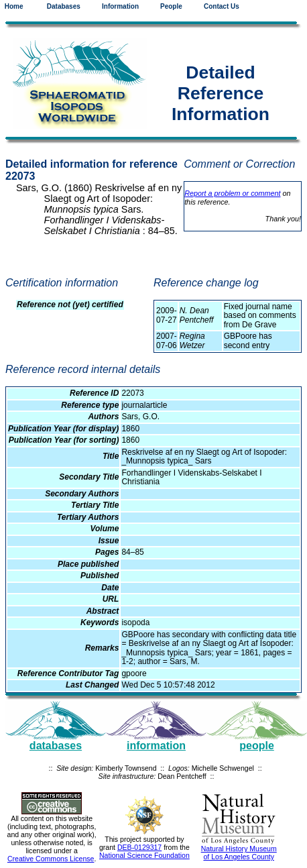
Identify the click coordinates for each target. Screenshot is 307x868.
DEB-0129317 (139, 847)
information (156, 746)
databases (56, 746)
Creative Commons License (51, 859)
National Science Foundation (144, 855)
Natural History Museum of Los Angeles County (239, 853)
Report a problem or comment (232, 193)
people (257, 746)
